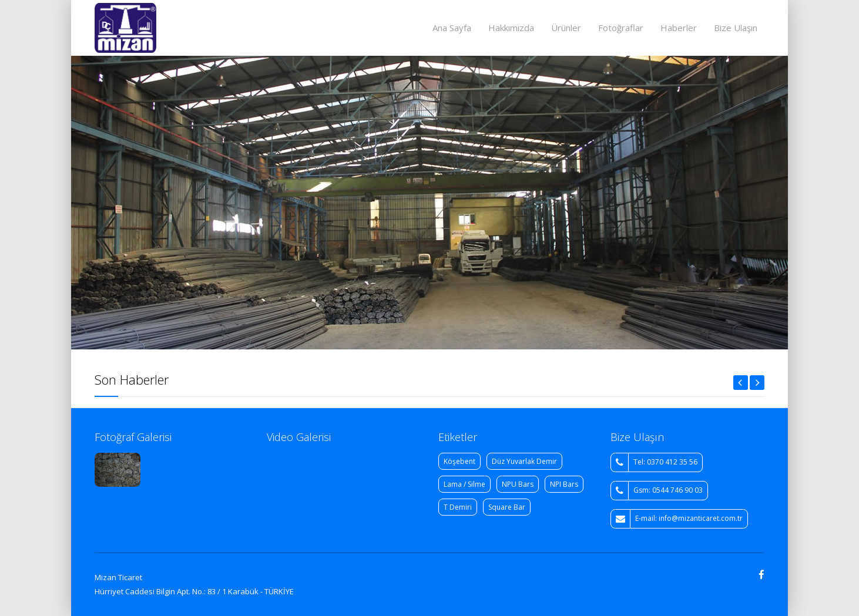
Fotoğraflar (621, 28)
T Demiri (458, 507)
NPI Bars (564, 484)
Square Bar (507, 507)
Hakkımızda (511, 28)
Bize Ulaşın (736, 28)
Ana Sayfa (452, 28)
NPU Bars (518, 484)
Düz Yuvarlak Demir (524, 461)
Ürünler (566, 28)
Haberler (679, 28)
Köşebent (459, 461)
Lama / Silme (464, 484)
